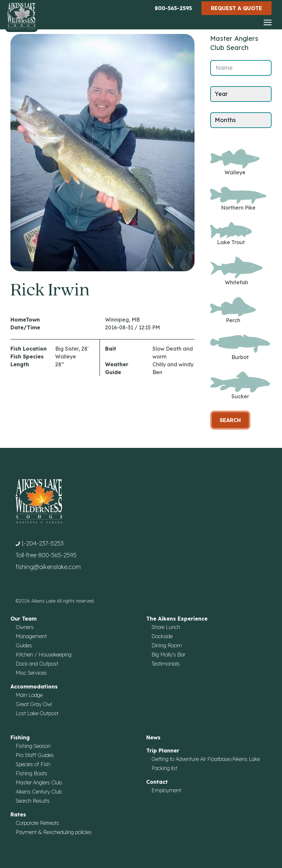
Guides (24, 645)
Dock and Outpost (37, 664)
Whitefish (236, 271)
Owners (25, 627)
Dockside (162, 636)
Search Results (33, 801)
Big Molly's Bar (168, 655)
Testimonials (166, 664)
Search (230, 420)
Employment (166, 790)
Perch (233, 310)
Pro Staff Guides (35, 755)
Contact (157, 782)
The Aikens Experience (177, 619)
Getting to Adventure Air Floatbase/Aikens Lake (206, 759)
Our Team (23, 619)
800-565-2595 (173, 8)
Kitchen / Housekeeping (44, 655)
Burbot (240, 347)
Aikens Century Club (39, 792)
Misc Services (31, 673)
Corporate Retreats (37, 823)
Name (224, 68)
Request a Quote (236, 8)
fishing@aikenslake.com (48, 567)
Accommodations (34, 687)
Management (31, 636)
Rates (18, 814)
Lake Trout (231, 234)
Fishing (20, 737)
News (153, 737)
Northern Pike (238, 199)
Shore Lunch (166, 627)
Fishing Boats (31, 773)
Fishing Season (33, 746)
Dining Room (167, 645)
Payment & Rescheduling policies (54, 832)
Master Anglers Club (39, 782)
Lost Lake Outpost (37, 713)
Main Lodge (29, 695)
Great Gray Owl (34, 704)
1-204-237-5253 (42, 543)
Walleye (235, 162)
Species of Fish (33, 764)
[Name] (241, 68)
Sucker (240, 386)
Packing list (164, 768)
